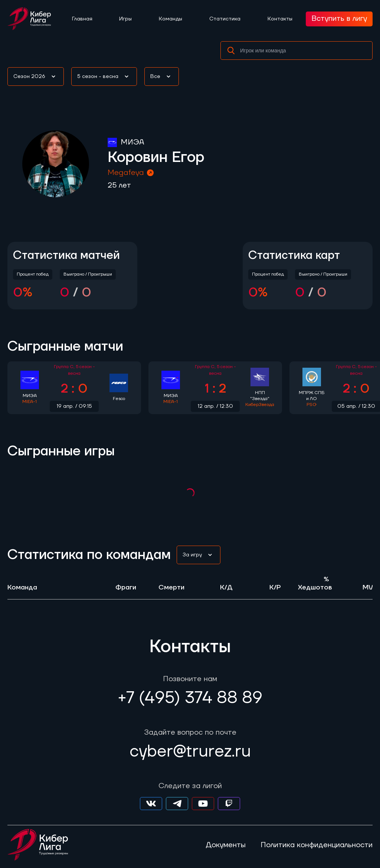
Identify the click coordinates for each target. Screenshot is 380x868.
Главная (82, 19)
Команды (171, 19)
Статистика (225, 19)
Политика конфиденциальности (317, 845)
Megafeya (131, 173)
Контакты (280, 19)
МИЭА (132, 142)
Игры (125, 19)
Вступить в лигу (339, 19)
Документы (226, 845)
